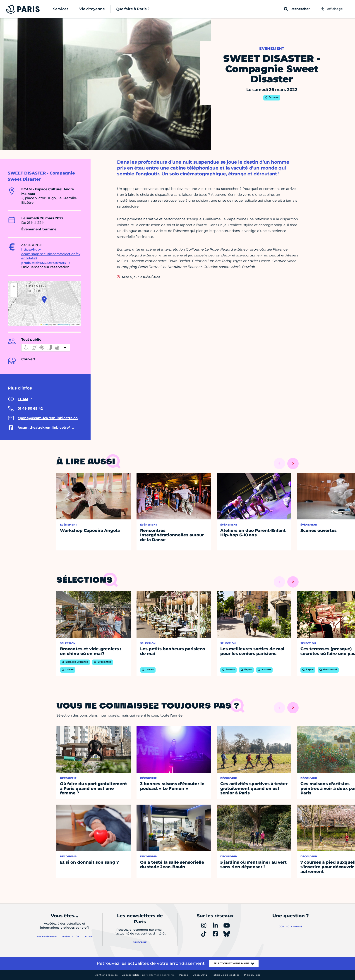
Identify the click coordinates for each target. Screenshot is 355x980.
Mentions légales (106, 975)
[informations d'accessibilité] (46, 348)
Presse (184, 975)
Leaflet (44, 324)
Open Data (200, 975)
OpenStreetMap (64, 324)
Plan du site (252, 975)
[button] (44, 300)
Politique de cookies (226, 975)
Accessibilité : (149, 975)
